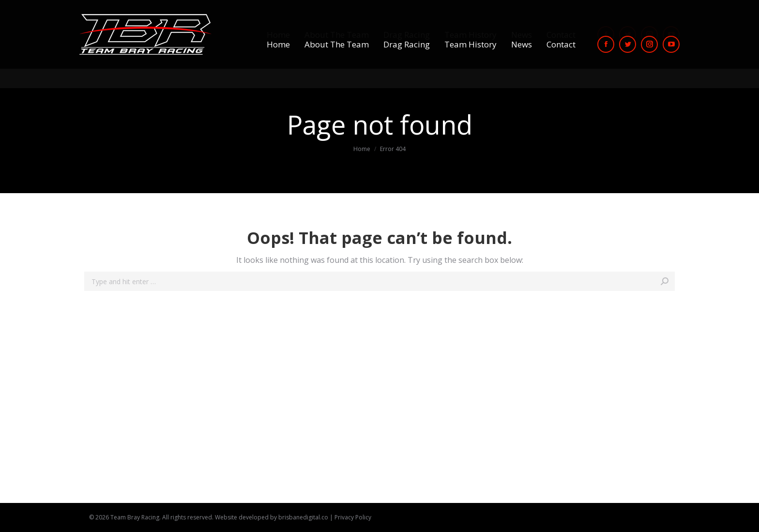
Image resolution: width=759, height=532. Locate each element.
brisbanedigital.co (303, 517)
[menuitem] (278, 44)
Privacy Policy (353, 517)
